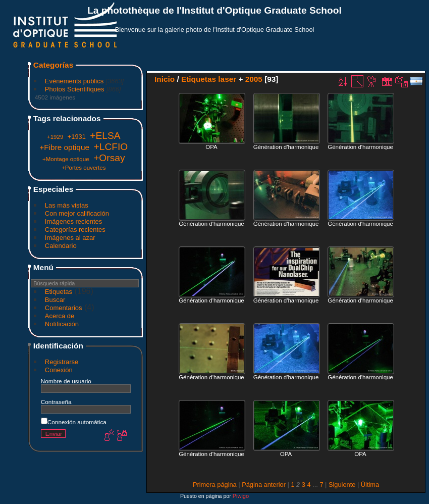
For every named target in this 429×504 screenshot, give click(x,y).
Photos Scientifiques (75, 89)
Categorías (53, 65)
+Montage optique (66, 159)
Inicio (165, 79)
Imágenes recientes (73, 221)
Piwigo (241, 496)
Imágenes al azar (70, 238)
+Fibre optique (64, 147)
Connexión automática (74, 422)
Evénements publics (74, 81)
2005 (254, 79)
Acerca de (60, 316)
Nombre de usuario (66, 381)
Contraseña (56, 402)
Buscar (55, 300)
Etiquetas (59, 292)
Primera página (215, 485)
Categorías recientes (75, 230)
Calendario (61, 246)
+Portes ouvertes (84, 168)
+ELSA (105, 136)
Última (370, 485)
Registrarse (62, 362)
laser (227, 79)
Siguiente (342, 485)
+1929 (55, 137)
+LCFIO (111, 147)
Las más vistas (67, 205)
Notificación (62, 324)
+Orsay (109, 158)
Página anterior (264, 485)
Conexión (59, 370)
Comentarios (64, 308)
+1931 (77, 137)
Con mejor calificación (77, 213)
